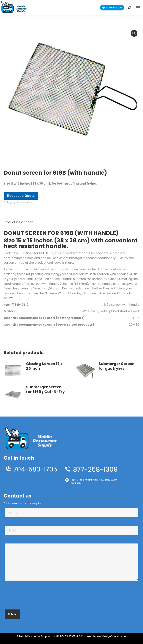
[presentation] (33, 596)
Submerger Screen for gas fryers (116, 366)
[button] (134, 33)
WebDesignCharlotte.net (112, 636)
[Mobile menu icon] (138, 8)
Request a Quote (21, 196)
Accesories (23, 202)
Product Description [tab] (18, 222)
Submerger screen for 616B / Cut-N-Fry (45, 389)
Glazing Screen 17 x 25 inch (44, 366)
